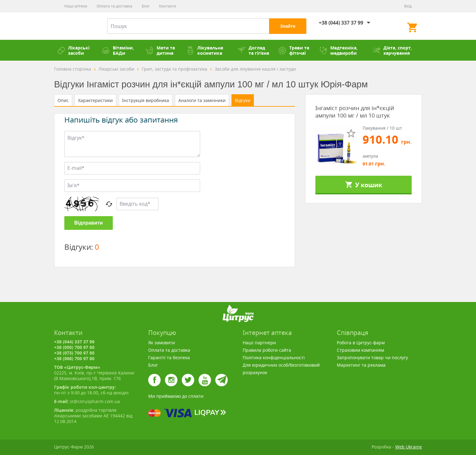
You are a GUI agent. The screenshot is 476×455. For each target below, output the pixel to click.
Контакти (168, 6)
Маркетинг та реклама (361, 365)
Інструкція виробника (146, 100)
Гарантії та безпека (169, 357)
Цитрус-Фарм (73, 26)
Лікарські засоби (73, 50)
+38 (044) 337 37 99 (341, 23)
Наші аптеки (76, 6)
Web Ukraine (409, 447)
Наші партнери (259, 343)
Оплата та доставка (114, 6)
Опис (63, 100)
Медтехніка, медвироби (339, 50)
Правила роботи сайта (267, 350)
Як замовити (162, 343)
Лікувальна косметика (205, 50)
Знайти (288, 26)
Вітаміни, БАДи (118, 50)
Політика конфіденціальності (274, 357)
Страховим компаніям (360, 350)
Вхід (408, 6)
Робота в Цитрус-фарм (361, 343)
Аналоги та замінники (202, 100)
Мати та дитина (160, 50)
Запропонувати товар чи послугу (372, 357)
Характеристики (95, 100)
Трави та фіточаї (294, 50)
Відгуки (243, 100)
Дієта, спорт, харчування (392, 50)
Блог (146, 6)
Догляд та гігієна (253, 50)
